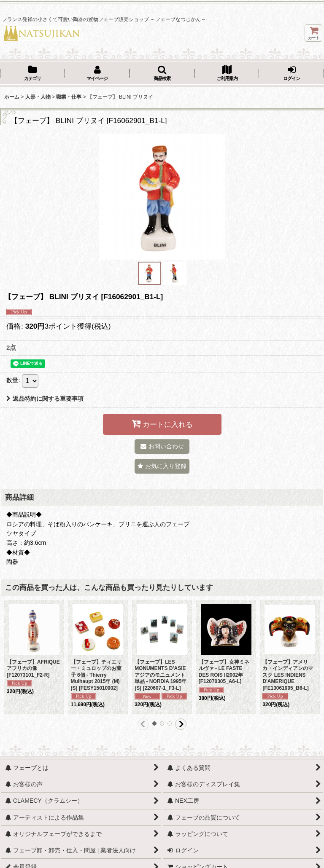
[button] (162, 74)
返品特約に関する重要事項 (45, 399)
